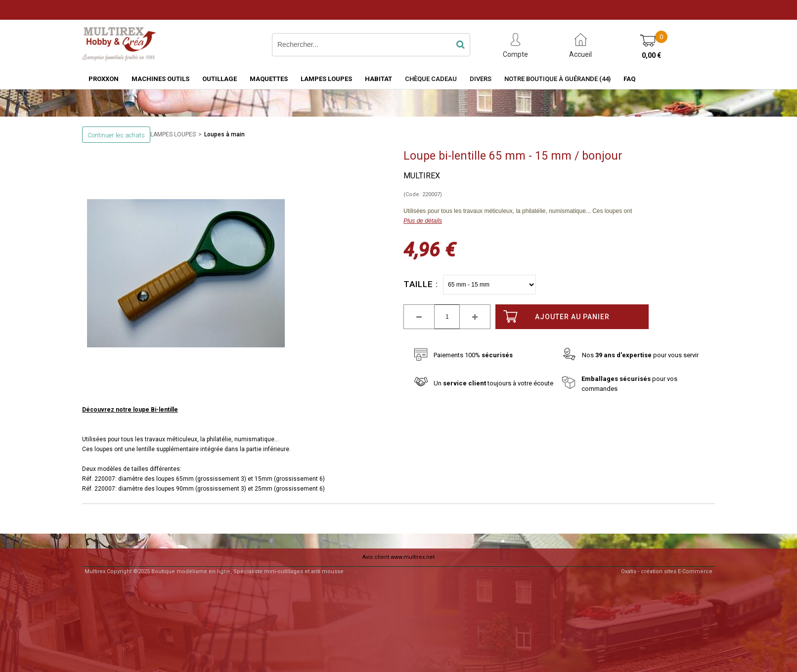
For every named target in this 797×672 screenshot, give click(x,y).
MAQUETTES (269, 79)
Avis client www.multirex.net (398, 557)
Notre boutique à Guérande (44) (557, 79)
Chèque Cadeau (431, 79)
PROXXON (104, 79)
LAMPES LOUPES (326, 79)
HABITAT (378, 79)
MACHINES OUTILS (160, 79)
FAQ (629, 79)
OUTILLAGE (220, 79)
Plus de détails (423, 221)
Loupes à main (224, 134)
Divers (481, 79)
